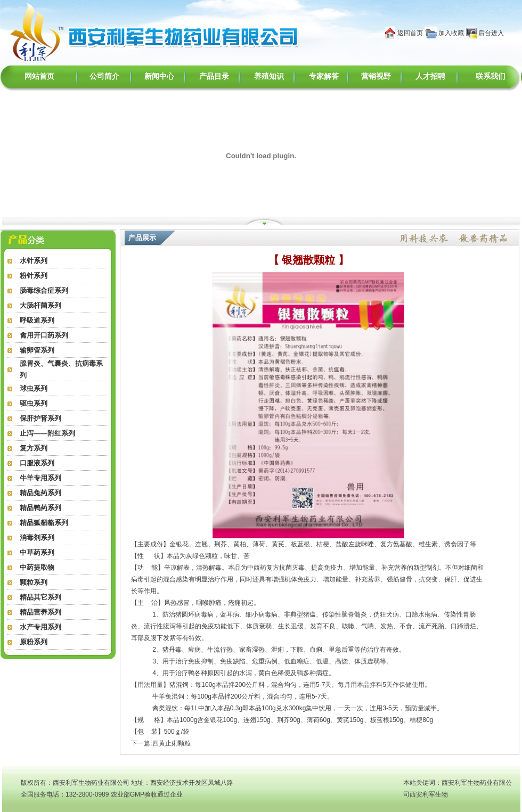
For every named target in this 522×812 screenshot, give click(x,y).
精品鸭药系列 (40, 508)
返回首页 (410, 33)
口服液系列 (37, 463)
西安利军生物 (429, 794)
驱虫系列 (34, 403)
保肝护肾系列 (40, 418)
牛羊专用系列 (40, 478)
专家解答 (324, 76)
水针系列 (34, 261)
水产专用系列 (40, 627)
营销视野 (376, 76)
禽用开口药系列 (44, 335)
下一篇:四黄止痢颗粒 (161, 743)
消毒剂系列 (37, 538)
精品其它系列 (40, 597)
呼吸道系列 (37, 320)
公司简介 (104, 76)
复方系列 (34, 448)
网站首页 (39, 76)
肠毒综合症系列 (44, 290)
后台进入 (491, 33)
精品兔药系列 (40, 493)
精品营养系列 (40, 612)
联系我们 (491, 76)
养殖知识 (269, 76)
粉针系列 (34, 276)
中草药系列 (37, 552)
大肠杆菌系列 (40, 305)
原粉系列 (34, 642)
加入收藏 (451, 33)
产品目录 (214, 76)
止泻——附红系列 (47, 433)
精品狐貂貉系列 (44, 523)
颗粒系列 (34, 582)
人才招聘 (430, 76)
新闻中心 (159, 76)
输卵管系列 (37, 350)
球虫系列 (34, 388)
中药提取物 (37, 567)
